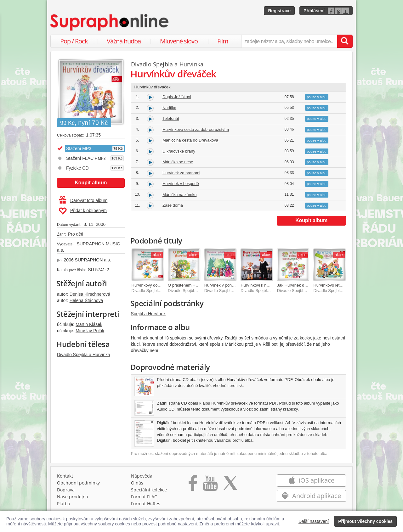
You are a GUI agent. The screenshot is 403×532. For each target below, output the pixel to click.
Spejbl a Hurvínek (148, 314)
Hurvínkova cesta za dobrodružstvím (196, 129)
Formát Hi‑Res (146, 504)
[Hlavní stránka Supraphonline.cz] (110, 22)
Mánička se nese (178, 162)
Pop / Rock (74, 41)
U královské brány (179, 151)
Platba (64, 504)
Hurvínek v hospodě (181, 184)
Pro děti (76, 234)
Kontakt (65, 476)
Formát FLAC (144, 497)
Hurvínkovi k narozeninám (264, 285)
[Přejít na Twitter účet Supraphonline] (230, 485)
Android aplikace (311, 496)
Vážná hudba (124, 41)
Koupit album (91, 183)
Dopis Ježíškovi (177, 97)
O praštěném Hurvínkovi (190, 285)
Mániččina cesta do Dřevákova (190, 140)
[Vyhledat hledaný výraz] (345, 41)
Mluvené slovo (179, 41)
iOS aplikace (311, 480)
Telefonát (171, 118)
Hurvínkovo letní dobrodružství (341, 285)
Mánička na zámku (179, 195)
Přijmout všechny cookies (365, 521)
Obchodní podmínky (78, 483)
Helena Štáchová (86, 300)
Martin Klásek (89, 324)
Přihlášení (314, 11)
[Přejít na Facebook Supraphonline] (193, 485)
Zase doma (173, 205)
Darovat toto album (83, 200)
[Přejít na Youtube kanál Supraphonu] (210, 485)
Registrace (279, 11)
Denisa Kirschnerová (90, 294)
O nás (137, 483)
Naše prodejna (73, 497)
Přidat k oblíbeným (83, 211)
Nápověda (142, 476)
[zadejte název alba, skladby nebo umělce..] (289, 41)
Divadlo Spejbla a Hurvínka (84, 355)
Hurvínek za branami (181, 173)
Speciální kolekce (149, 490)
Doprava (66, 490)
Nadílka (169, 108)
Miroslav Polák (90, 331)
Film (223, 41)
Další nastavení (314, 521)
